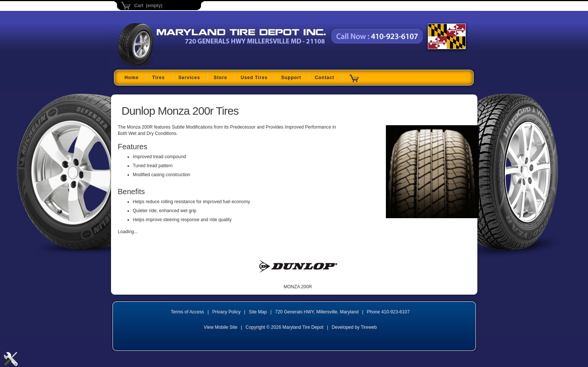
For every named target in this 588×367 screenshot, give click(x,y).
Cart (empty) (148, 6)
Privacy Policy (226, 312)
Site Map (258, 312)
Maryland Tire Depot (165, 65)
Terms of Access (188, 312)
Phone (388, 312)
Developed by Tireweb (354, 327)
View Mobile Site (220, 327)
